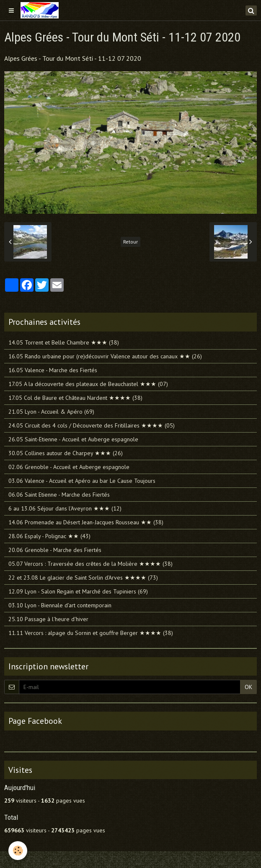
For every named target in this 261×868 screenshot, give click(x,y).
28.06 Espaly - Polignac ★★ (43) (49, 536)
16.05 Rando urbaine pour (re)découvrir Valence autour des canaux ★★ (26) (105, 356)
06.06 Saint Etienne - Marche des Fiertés (59, 495)
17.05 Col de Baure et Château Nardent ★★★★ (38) (75, 398)
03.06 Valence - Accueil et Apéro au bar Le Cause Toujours (82, 481)
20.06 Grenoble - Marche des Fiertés (55, 550)
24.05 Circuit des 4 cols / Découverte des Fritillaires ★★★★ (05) (92, 425)
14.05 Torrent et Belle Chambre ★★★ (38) (64, 342)
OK (248, 687)
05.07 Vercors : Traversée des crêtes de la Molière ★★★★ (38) (90, 564)
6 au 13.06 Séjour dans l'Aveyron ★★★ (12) (65, 508)
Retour (130, 242)
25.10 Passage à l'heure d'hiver (48, 619)
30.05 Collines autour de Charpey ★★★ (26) (66, 453)
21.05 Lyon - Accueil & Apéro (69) (51, 412)
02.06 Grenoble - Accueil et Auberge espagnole (69, 467)
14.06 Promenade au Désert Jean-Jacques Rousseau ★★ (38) (86, 522)
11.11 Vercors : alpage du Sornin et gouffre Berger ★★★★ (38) (91, 633)
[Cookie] (18, 851)
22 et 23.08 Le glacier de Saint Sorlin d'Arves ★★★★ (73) (83, 578)
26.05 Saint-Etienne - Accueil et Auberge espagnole (73, 439)
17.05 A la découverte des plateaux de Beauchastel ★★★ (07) (88, 384)
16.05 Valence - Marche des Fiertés (53, 370)
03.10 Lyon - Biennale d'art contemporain (60, 605)
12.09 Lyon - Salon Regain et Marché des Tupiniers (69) (78, 591)
